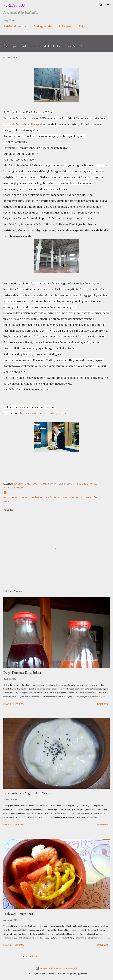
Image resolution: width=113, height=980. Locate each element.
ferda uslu (17, 484)
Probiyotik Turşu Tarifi (19, 914)
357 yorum (19, 704)
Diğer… (84, 26)
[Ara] (101, 5)
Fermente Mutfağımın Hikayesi (23, 124)
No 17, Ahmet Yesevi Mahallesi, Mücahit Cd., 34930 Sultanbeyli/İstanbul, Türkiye (58, 497)
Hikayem (65, 26)
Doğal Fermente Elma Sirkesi (22, 672)
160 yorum (19, 945)
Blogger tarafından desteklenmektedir (57, 968)
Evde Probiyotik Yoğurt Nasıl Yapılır (27, 793)
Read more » (103, 704)
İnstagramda (43, 26)
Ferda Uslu (14, 5)
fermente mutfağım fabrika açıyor (43, 484)
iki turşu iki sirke (72, 484)
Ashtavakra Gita (15, 26)
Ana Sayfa (32, 956)
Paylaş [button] (7, 502)
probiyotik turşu (13, 488)
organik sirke (89, 484)
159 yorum (19, 824)
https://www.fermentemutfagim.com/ (44, 413)
